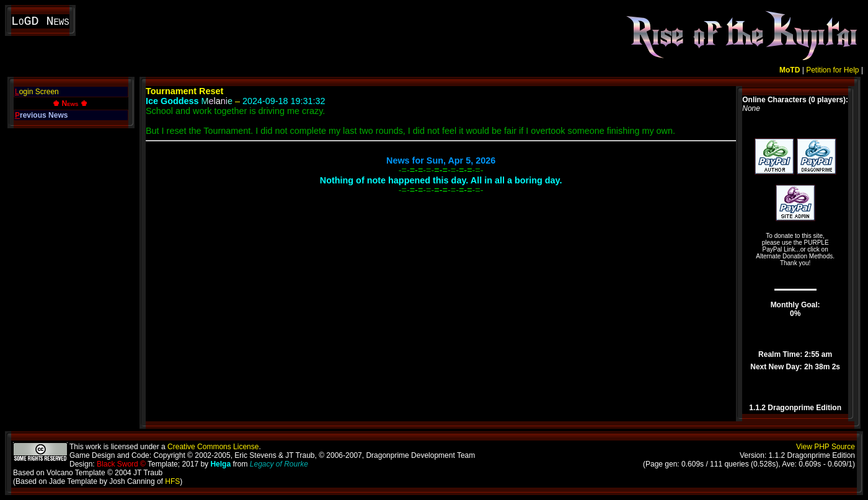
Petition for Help (832, 70)
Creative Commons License (213, 447)
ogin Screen (37, 92)
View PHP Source (826, 447)
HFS (172, 481)
